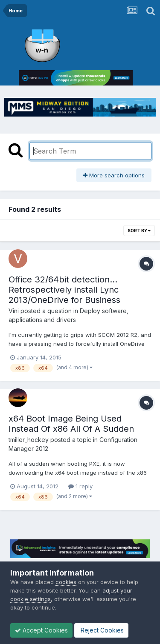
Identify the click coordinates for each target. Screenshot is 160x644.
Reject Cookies (101, 630)
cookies (66, 582)
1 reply (80, 486)
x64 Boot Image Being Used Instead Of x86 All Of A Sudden (71, 424)
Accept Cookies (41, 630)
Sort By (139, 231)
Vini (14, 311)
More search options (114, 175)
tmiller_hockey (29, 440)
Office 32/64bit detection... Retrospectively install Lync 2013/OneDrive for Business (64, 290)
